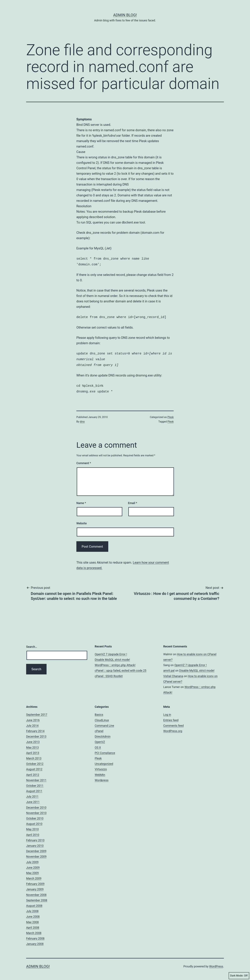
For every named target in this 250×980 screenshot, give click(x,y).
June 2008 (33, 914)
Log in (167, 712)
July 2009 (32, 860)
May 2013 (32, 745)
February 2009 (35, 881)
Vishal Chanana (173, 674)
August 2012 (34, 767)
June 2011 (33, 799)
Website (82, 521)
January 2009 (35, 887)
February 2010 (35, 838)
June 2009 (33, 865)
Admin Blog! (125, 15)
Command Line (104, 723)
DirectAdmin (103, 734)
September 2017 (37, 712)
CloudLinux (102, 718)
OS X (98, 745)
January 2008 (35, 941)
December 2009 (36, 849)
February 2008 (35, 936)
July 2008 (32, 909)
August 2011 (34, 788)
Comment (84, 461)
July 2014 (32, 723)
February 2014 (35, 728)
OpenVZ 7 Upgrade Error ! (111, 652)
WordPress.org (173, 728)
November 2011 (36, 778)
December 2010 (36, 805)
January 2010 (35, 843)
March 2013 (34, 756)
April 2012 (33, 772)
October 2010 (35, 816)
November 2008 (36, 892)
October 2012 (35, 761)
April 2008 (33, 925)
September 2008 (37, 898)
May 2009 (32, 870)
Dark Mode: (239, 976)
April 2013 (33, 750)
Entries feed (171, 718)
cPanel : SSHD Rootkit (109, 674)
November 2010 (36, 810)
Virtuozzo (101, 767)
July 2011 (32, 794)
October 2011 (35, 783)
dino (82, 419)
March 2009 (34, 876)
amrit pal (169, 668)
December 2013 (36, 734)
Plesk (171, 415)
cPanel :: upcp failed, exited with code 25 (121, 668)
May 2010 (32, 827)
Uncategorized (104, 761)
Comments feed (173, 723)
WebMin (100, 772)
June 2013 (33, 739)
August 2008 (34, 903)
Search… (32, 644)
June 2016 (33, 718)
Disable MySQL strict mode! (112, 657)
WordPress (216, 964)
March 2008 (34, 930)
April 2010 (33, 832)
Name (81, 500)
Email (133, 500)
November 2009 (36, 854)
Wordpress (102, 778)
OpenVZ (100, 739)
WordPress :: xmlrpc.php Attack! (115, 663)
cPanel (99, 728)
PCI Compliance (105, 750)
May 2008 (32, 920)
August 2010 (34, 821)
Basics (99, 712)
